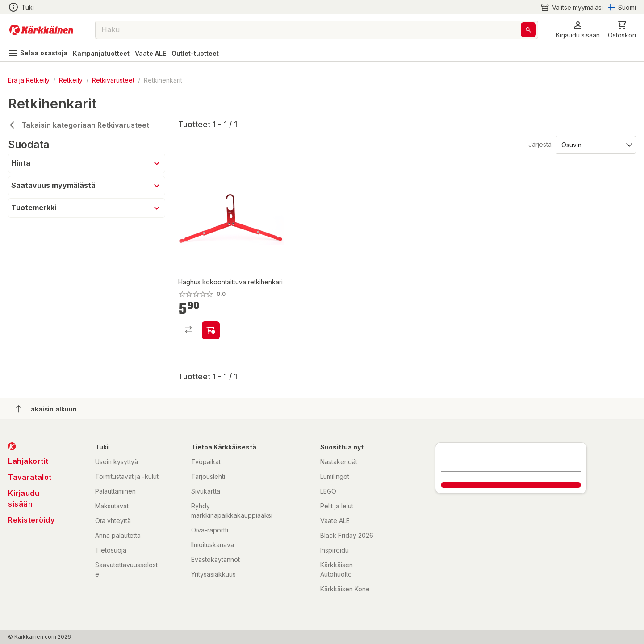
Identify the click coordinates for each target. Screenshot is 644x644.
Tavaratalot (30, 477)
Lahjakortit (28, 461)
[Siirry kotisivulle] (41, 30)
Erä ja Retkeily (29, 80)
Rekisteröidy (31, 520)
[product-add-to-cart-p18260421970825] (211, 330)
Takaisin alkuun (46, 409)
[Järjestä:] (595, 144)
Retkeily (71, 80)
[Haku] (528, 30)
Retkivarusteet (113, 80)
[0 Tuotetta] (622, 30)
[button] (578, 30)
